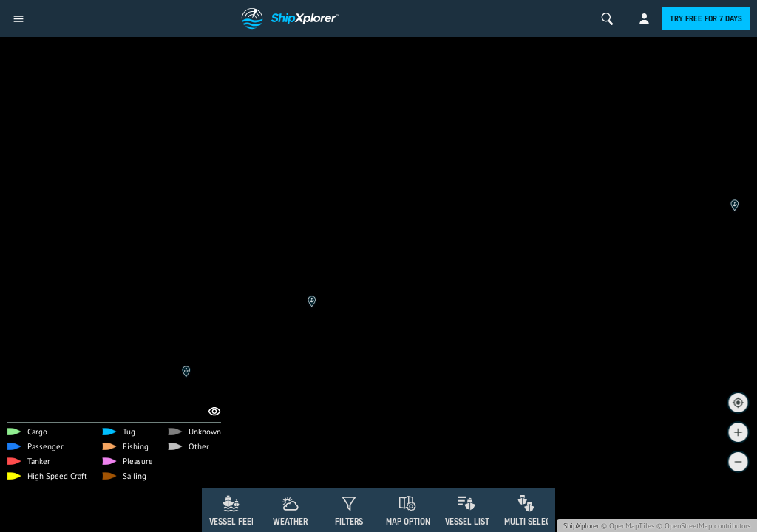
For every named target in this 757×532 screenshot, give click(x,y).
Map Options (410, 521)
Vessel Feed (233, 521)
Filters (349, 521)
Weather (290, 521)
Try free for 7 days (706, 18)
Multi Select (530, 521)
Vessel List (467, 521)
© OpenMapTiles (628, 526)
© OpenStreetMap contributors (703, 526)
